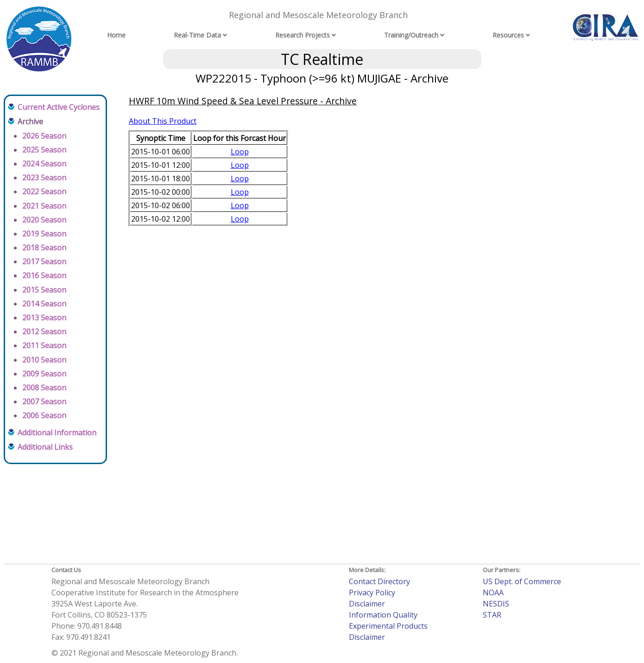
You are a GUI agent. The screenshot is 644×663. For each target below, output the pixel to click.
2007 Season (44, 402)
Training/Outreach (411, 35)
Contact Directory (379, 581)
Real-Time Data (197, 35)
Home (116, 35)
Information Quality (383, 615)
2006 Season (44, 415)
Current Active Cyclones (59, 107)
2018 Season (44, 248)
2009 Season (44, 374)
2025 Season (44, 150)
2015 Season (44, 290)
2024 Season (44, 164)
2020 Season (44, 220)
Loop (240, 152)
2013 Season (44, 318)
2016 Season (44, 275)
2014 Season (44, 304)
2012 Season (44, 331)
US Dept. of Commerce (522, 581)
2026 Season (44, 136)
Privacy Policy (372, 593)
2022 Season (44, 191)
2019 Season (44, 234)
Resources (508, 35)
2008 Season (44, 388)
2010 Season (44, 360)
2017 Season (44, 261)
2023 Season (44, 178)
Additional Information (57, 433)
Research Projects (303, 35)
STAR (492, 615)
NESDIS (496, 604)
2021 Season (44, 206)
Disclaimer (367, 604)
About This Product (163, 121)
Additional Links (45, 447)
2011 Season (44, 345)
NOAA (493, 593)
